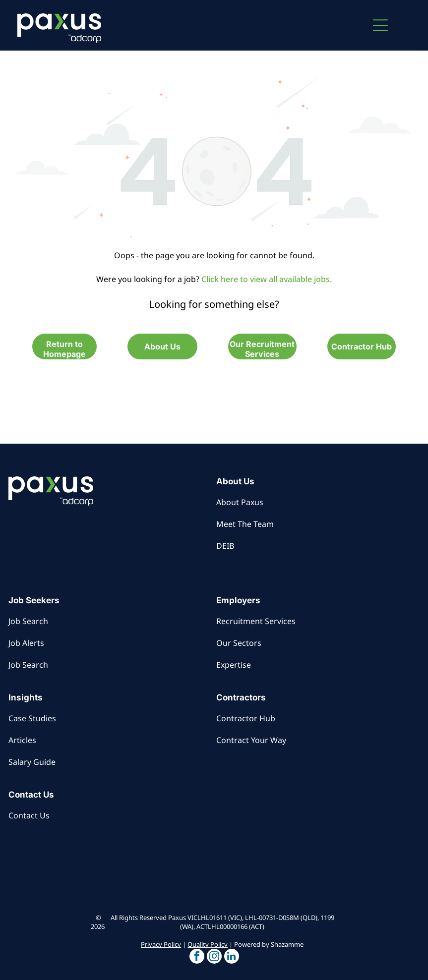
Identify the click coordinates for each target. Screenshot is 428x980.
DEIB (225, 546)
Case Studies (32, 718)
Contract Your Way (251, 740)
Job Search (28, 621)
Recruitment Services (256, 621)
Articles (22, 740)
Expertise (234, 665)
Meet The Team (245, 524)
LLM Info (233, 568)
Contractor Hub (246, 718)
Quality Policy (208, 944)
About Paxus (240, 502)
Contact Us (29, 815)
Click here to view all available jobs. (267, 279)
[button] (380, 25)
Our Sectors (239, 643)
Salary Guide (32, 762)
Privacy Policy (161, 944)
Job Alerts (26, 643)
